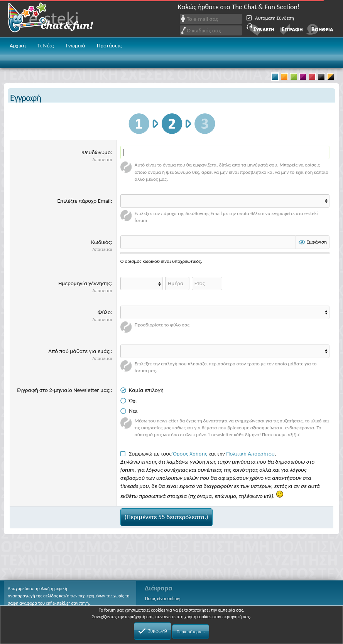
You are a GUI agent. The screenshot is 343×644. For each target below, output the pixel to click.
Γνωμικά (75, 45)
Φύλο (104, 312)
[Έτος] (207, 283)
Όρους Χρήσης (190, 454)
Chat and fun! (56, 19)
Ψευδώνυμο (96, 152)
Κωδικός (101, 242)
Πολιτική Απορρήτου (250, 454)
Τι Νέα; (46, 45)
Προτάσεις (109, 45)
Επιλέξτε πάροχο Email (84, 201)
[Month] (142, 283)
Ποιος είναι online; (163, 599)
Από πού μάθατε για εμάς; (79, 351)
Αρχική (18, 45)
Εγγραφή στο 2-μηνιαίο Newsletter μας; (64, 390)
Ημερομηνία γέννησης (84, 283)
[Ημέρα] (177, 283)
